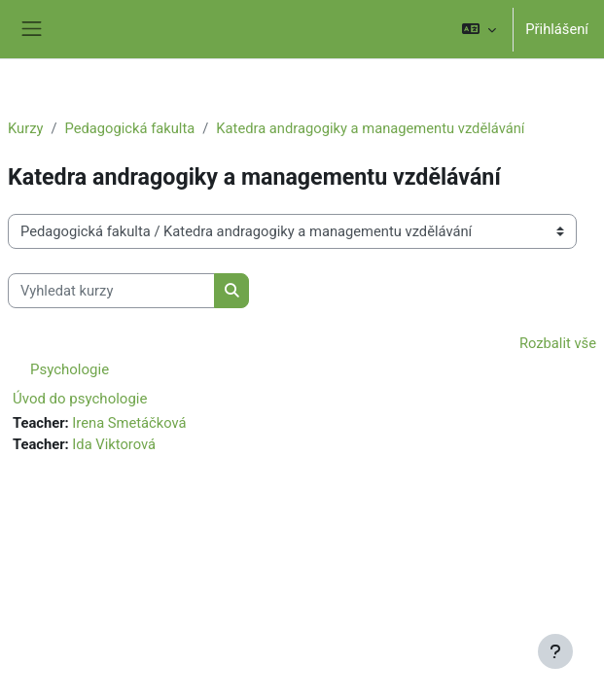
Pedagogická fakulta (130, 128)
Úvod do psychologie (80, 399)
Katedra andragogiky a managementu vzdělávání (370, 128)
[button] (479, 29)
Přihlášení (557, 29)
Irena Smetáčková (129, 423)
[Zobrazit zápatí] (555, 651)
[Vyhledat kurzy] (111, 291)
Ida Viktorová (114, 444)
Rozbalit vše (558, 343)
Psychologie (70, 369)
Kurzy (25, 128)
